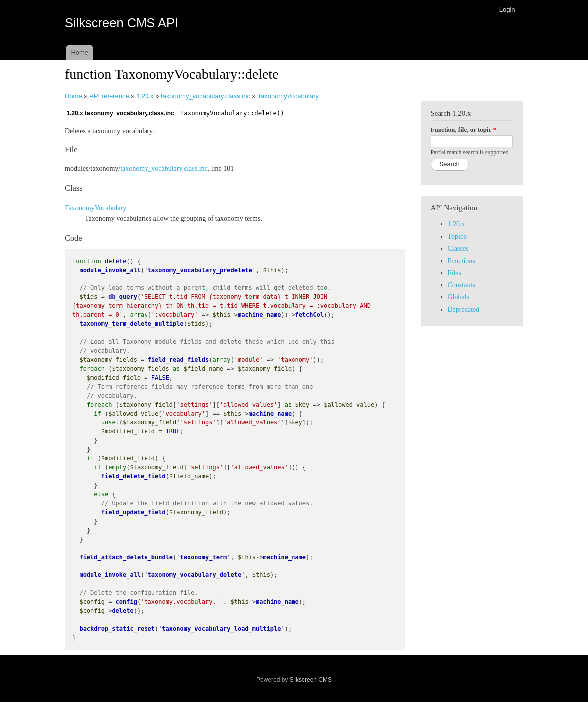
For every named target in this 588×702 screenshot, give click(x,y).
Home (79, 53)
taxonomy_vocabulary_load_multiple (221, 629)
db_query (123, 297)
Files (455, 273)
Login (507, 10)
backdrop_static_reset (117, 629)
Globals (459, 297)
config (126, 602)
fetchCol (309, 315)
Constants (462, 285)
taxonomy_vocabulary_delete (195, 575)
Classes (458, 248)
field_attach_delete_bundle (126, 557)
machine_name (259, 315)
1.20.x (145, 96)
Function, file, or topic (464, 129)
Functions (462, 261)
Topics (457, 236)
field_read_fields (179, 360)
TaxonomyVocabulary (288, 96)
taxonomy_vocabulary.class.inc (206, 96)
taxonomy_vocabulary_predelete (200, 270)
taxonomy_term (203, 557)
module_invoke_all (110, 270)
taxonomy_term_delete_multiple (131, 324)
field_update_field (134, 512)
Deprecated (464, 310)
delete (122, 611)
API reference (109, 96)
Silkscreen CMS (311, 680)
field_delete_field (134, 476)
